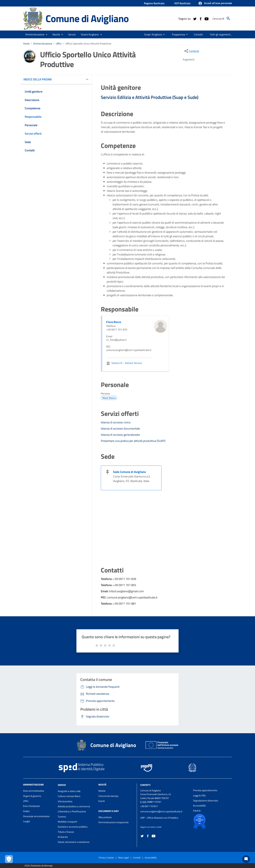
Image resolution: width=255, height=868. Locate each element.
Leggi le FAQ (199, 795)
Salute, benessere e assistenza (74, 842)
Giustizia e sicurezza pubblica (73, 827)
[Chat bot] (246, 859)
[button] (215, 3)
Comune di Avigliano (87, 18)
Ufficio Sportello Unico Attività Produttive (88, 44)
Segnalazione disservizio (206, 801)
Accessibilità (199, 806)
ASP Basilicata (182, 3)
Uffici (59, 44)
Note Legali (124, 858)
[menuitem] (152, 34)
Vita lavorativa (65, 801)
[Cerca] (228, 19)
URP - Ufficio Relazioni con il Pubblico (159, 818)
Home (26, 44)
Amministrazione (43, 44)
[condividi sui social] (191, 51)
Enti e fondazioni (32, 806)
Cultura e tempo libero (69, 796)
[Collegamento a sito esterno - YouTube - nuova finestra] (206, 19)
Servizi (62, 785)
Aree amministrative (34, 791)
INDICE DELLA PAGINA (39, 79)
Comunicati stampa (108, 796)
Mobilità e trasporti (67, 822)
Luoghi (27, 821)
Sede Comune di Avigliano (130, 472)
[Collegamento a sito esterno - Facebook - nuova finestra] (201, 19)
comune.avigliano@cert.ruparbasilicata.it (161, 811)
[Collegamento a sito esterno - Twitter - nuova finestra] (195, 19)
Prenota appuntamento (205, 790)
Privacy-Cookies (106, 858)
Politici (26, 811)
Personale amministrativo (36, 816)
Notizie (102, 791)
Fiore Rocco (114, 322)
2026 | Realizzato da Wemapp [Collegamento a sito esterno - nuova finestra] (38, 865)
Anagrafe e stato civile (69, 791)
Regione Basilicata (154, 3)
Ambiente (63, 837)
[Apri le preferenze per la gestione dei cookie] (9, 859)
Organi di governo (32, 796)
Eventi (102, 801)
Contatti (145, 785)
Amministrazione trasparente (114, 822)
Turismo (62, 817)
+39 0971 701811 (149, 806)
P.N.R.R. (197, 811)
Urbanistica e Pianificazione (72, 811)
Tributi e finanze (66, 832)
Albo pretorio (105, 817)
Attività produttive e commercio (74, 806)
